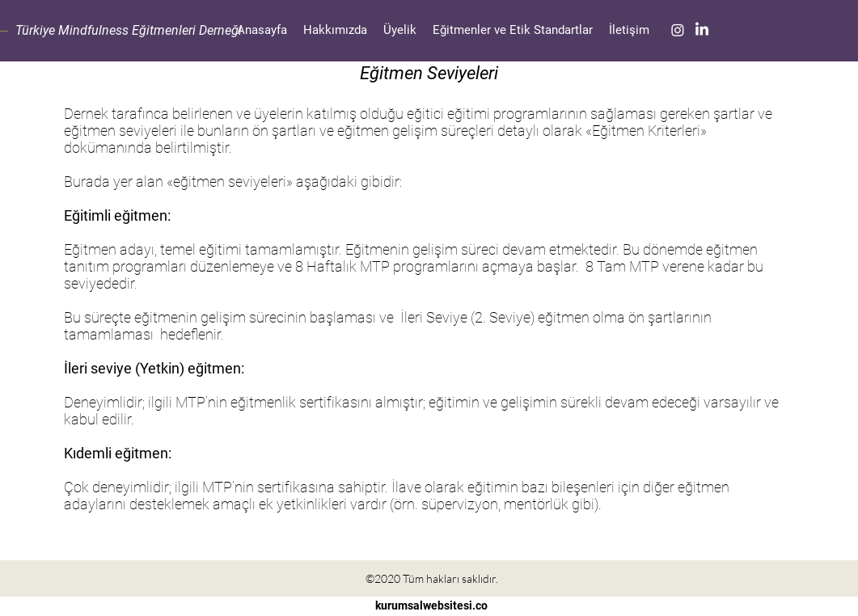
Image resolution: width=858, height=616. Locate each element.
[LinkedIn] (702, 30)
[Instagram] (678, 30)
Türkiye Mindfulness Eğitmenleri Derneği (129, 30)
